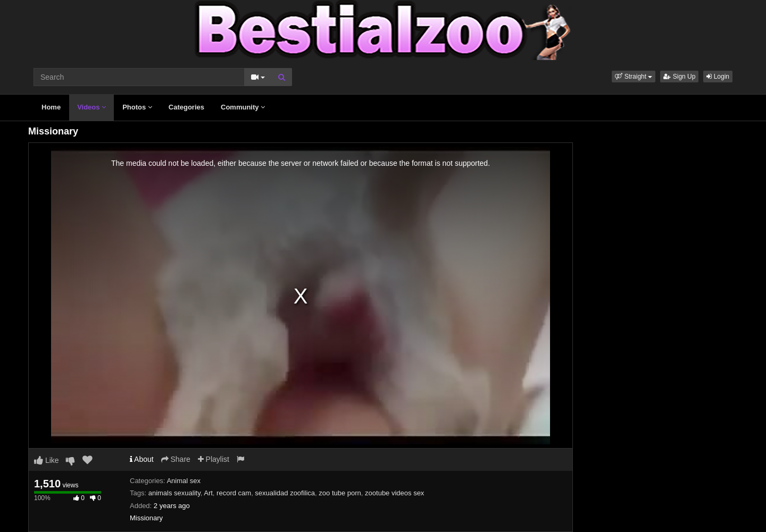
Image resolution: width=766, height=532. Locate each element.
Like (47, 460)
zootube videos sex (394, 493)
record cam (234, 493)
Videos (91, 107)
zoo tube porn (340, 493)
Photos (137, 107)
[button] (634, 77)
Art (208, 493)
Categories (186, 107)
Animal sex (184, 481)
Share (176, 459)
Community (243, 107)
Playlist (214, 459)
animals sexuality (174, 493)
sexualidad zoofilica (285, 493)
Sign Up (679, 77)
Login (718, 77)
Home (51, 107)
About (142, 459)
